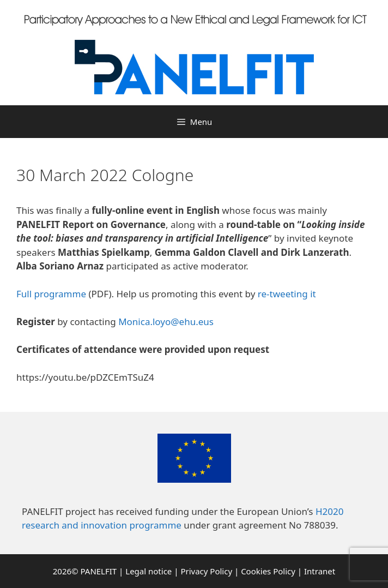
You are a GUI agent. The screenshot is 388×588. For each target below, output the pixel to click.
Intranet (320, 571)
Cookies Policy (268, 571)
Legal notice (148, 571)
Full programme (51, 294)
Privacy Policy (206, 571)
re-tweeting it (287, 294)
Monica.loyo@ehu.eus (166, 322)
